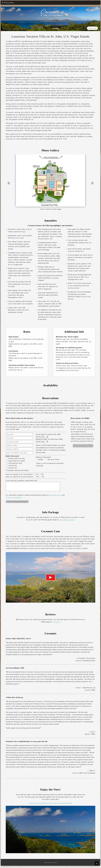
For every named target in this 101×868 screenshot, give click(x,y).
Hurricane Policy (55, 497)
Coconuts (56, 623)
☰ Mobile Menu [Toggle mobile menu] (8, 3)
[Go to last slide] (9, 183)
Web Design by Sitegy (51, 864)
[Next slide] (92, 183)
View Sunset (92, 28)
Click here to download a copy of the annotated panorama (50, 805)
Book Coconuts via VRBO (83, 445)
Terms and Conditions (14, 499)
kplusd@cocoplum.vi (67, 521)
